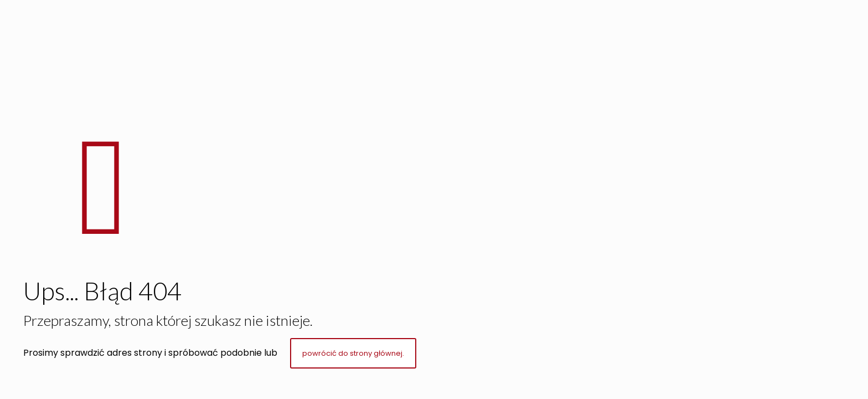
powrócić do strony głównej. (353, 353)
